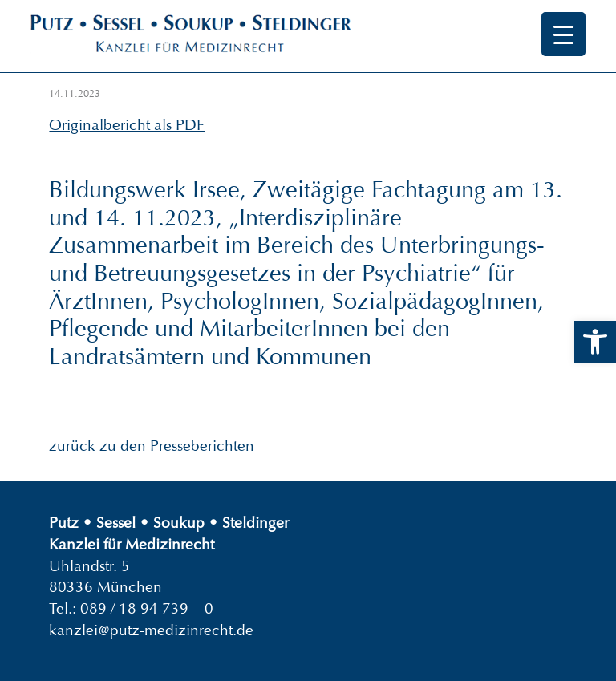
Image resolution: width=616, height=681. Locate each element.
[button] (595, 342)
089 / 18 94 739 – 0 (147, 608)
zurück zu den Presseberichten (152, 446)
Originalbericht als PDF (127, 125)
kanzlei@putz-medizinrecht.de (151, 630)
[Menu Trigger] (563, 34)
